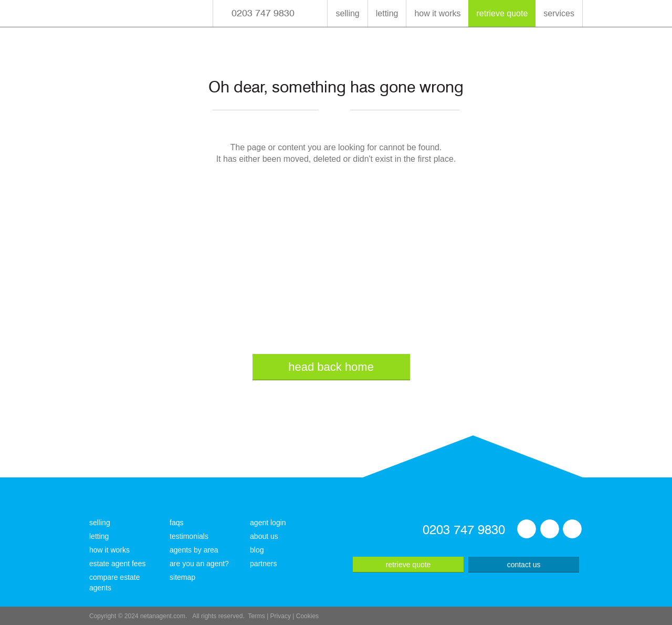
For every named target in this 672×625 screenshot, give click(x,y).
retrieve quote (502, 13)
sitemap (182, 577)
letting (387, 13)
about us (264, 536)
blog (257, 550)
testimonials (189, 536)
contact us (524, 565)
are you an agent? (199, 564)
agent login (268, 523)
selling (347, 13)
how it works (437, 13)
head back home (331, 367)
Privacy (281, 616)
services (559, 13)
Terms (256, 616)
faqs (176, 523)
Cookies (307, 616)
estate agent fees (117, 564)
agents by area (194, 550)
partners (263, 564)
